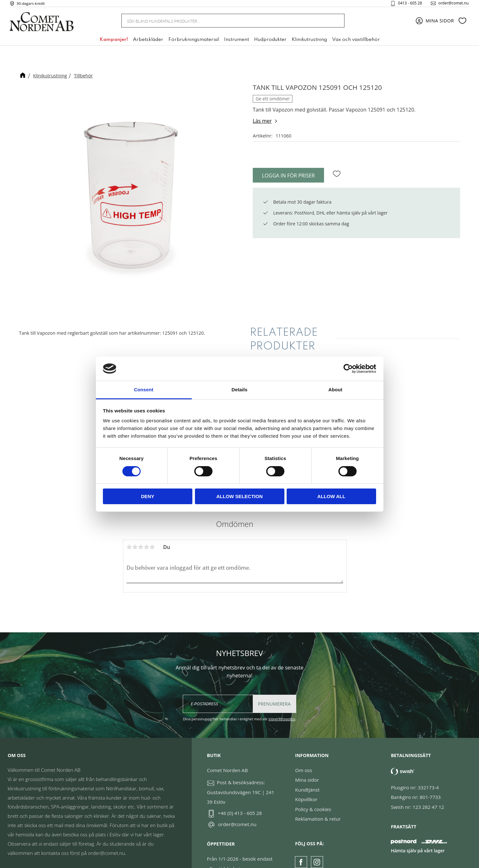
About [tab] (336, 390)
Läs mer (262, 121)
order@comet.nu (449, 4)
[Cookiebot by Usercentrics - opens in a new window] (348, 369)
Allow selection (239, 496)
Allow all (331, 496)
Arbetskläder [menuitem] (148, 43)
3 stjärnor (141, 528)
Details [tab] (240, 390)
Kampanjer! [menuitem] (114, 43)
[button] (462, 23)
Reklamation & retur (318, 801)
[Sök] (336, 23)
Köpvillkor (306, 781)
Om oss (303, 752)
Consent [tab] (144, 390)
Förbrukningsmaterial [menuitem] (194, 43)
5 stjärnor (152, 528)
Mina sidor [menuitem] (440, 23)
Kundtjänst (307, 771)
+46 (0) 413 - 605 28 (240, 795)
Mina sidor (307, 762)
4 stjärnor (147, 528)
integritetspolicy (282, 701)
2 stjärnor (135, 528)
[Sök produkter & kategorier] (225, 23)
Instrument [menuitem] (236, 43)
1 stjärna (129, 528)
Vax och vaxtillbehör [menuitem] (356, 43)
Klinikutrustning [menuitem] (309, 43)
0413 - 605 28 (406, 4)
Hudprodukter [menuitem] (270, 43)
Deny (148, 496)
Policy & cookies (313, 791)
